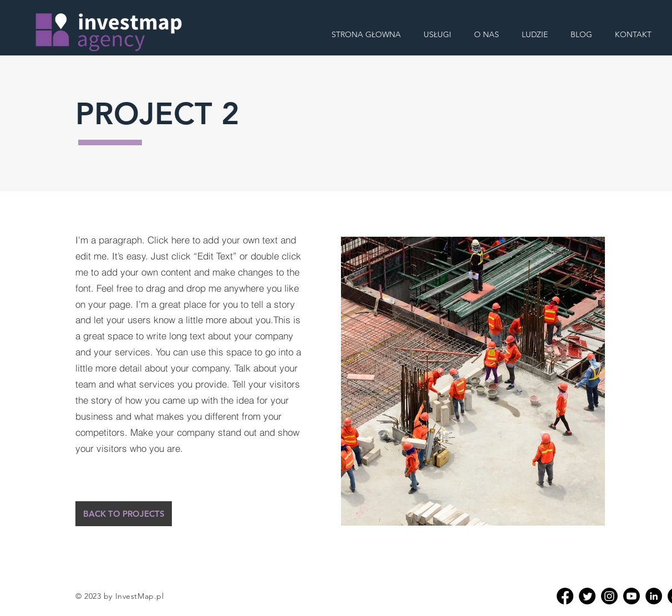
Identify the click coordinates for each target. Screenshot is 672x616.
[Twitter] (587, 596)
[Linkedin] (654, 596)
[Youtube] (632, 596)
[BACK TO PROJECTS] (124, 514)
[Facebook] (565, 596)
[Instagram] (609, 596)
